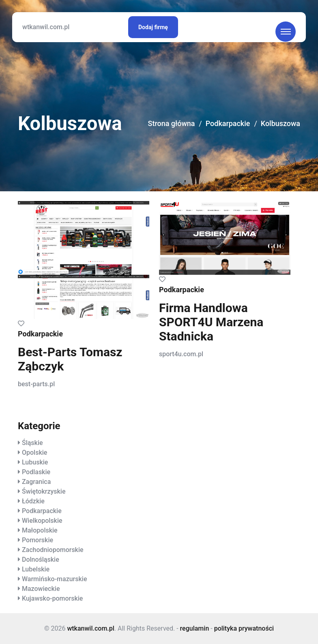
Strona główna (171, 124)
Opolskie (34, 453)
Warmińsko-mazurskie (55, 579)
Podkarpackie (228, 124)
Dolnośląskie (41, 559)
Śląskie (32, 443)
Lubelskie (36, 569)
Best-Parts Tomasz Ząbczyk (70, 359)
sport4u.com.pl (181, 354)
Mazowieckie (41, 589)
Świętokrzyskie (44, 491)
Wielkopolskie (42, 521)
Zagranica (36, 482)
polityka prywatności (244, 628)
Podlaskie (36, 472)
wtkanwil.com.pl (46, 27)
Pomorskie (38, 540)
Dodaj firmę (153, 27)
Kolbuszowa (280, 124)
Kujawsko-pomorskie (52, 598)
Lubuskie (35, 462)
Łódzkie (33, 501)
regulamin (195, 628)
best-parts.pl (36, 384)
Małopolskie (40, 530)
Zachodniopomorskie (53, 550)
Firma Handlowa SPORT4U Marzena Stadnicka (211, 322)
